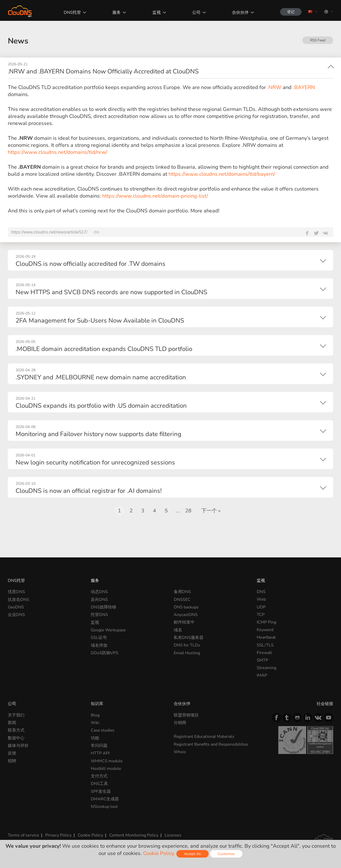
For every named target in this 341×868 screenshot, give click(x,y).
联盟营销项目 (186, 715)
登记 (290, 12)
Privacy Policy (58, 835)
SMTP (262, 660)
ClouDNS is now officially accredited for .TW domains (91, 264)
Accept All (192, 854)
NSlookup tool (104, 806)
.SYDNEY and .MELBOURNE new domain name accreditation (101, 377)
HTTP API (100, 753)
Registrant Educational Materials (204, 737)
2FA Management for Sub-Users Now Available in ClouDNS (100, 320)
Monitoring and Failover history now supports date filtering (98, 434)
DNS (261, 592)
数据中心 (16, 738)
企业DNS (16, 615)
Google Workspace (109, 630)
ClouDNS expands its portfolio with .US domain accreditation (101, 406)
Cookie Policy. (159, 853)
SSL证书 (99, 637)
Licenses (171, 835)
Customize (226, 854)
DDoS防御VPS (105, 653)
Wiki (95, 723)
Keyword (265, 630)
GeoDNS (16, 607)
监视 (156, 12)
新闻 (12, 723)
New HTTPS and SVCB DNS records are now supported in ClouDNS (111, 292)
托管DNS (99, 615)
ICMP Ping (266, 622)
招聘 (12, 761)
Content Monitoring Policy (132, 835)
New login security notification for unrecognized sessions (95, 462)
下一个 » (211, 511)
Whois (180, 752)
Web (261, 599)
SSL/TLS (265, 645)
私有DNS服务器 (189, 637)
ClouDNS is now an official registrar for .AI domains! (89, 491)
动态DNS (99, 592)
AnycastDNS (186, 615)
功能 (95, 738)
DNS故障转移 (104, 607)
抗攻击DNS (18, 599)
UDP (261, 607)
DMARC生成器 (105, 799)
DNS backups (186, 607)
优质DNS (16, 592)
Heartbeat (266, 637)
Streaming (266, 668)
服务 (116, 12)
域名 (178, 630)
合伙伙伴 (239, 12)
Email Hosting (187, 653)
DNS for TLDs (187, 645)
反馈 (12, 753)
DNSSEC (182, 599)
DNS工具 (99, 783)
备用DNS (182, 592)
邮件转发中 (184, 622)
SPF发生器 (101, 791)
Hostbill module (106, 768)
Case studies (103, 730)
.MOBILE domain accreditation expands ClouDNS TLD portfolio (104, 349)
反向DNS (99, 599)
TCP (261, 615)
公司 (195, 12)
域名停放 (99, 645)
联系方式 (16, 730)
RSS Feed (317, 40)
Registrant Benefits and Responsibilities (212, 744)
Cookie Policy (89, 835)
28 (188, 511)
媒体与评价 (18, 745)
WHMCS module (107, 761)
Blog (95, 715)
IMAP (262, 675)
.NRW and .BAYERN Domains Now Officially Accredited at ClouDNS (103, 71)
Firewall (264, 653)
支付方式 (99, 776)
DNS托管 (72, 12)
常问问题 (99, 745)
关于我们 (16, 715)
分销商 (180, 723)
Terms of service (23, 835)
